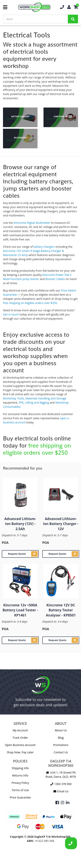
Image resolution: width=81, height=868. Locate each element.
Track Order (20, 738)
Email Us (61, 791)
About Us (61, 730)
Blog (61, 738)
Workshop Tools (13, 398)
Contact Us (61, 752)
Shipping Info (20, 768)
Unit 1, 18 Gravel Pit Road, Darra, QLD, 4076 (61, 775)
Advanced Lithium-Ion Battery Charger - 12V (61, 524)
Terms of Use (20, 790)
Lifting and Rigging (37, 403)
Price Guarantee (20, 797)
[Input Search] (35, 19)
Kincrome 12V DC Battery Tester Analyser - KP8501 (61, 610)
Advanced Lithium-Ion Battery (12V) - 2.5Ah (20, 524)
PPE (21, 403)
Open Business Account (20, 745)
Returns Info (20, 775)
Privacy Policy (20, 783)
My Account (20, 730)
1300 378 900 (61, 784)
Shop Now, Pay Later (20, 752)
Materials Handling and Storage (46, 398)
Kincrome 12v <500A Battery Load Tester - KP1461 (20, 610)
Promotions (61, 745)
